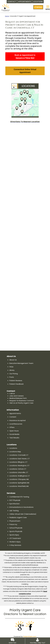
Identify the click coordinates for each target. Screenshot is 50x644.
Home (7, 16)
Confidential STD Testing (19, 497)
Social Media (14, 434)
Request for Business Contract (21, 401)
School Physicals (16, 528)
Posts (11, 377)
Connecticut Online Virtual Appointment (25, 71)
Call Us (12, 393)
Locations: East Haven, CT (19, 459)
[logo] (6, 6)
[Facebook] (30, 626)
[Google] (20, 626)
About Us (13, 360)
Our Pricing (14, 374)
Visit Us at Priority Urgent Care (21, 403)
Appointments (15, 413)
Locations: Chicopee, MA (19, 479)
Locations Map (15, 452)
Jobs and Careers (17, 396)
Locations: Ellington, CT (18, 462)
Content (13, 417)
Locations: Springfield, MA (19, 483)
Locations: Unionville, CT (19, 472)
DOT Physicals (15, 500)
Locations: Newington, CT (19, 465)
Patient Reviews (16, 381)
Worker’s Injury (15, 542)
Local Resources (16, 424)
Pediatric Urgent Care (18, 517)
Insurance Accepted (17, 420)
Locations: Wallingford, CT (20, 476)
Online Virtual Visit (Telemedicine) (23, 514)
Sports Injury (14, 535)
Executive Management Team (21, 363)
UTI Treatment (15, 538)
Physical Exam (15, 521)
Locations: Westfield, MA (19, 486)
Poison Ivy (13, 524)
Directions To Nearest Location (25, 614)
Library (12, 370)
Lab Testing (14, 511)
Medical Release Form (18, 398)
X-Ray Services (15, 545)
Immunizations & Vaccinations (22, 507)
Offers (12, 427)
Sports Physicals (16, 531)
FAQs (11, 367)
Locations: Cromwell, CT (19, 455)
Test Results (14, 438)
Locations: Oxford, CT (18, 469)
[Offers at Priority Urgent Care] (38, 7)
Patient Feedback (16, 384)
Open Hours (14, 431)
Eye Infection (14, 504)
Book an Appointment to (25, 57)
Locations (13, 448)
